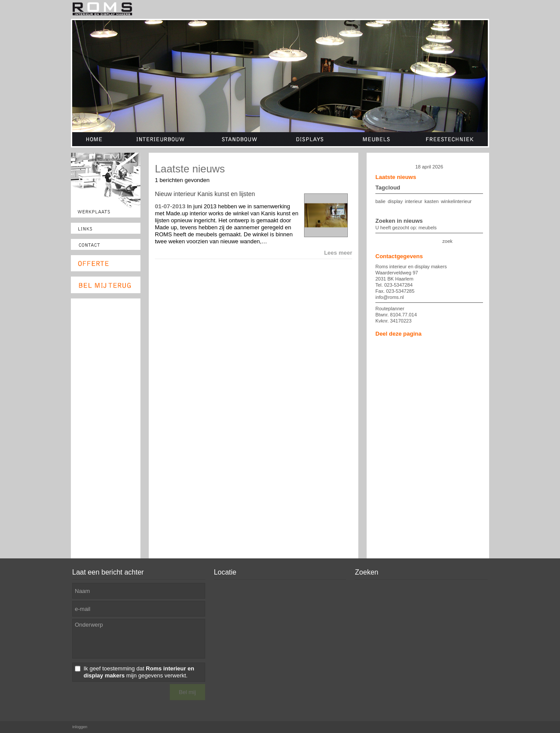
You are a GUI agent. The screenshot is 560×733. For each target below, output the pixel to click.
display (395, 201)
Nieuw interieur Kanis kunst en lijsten (205, 194)
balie (380, 201)
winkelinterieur (456, 201)
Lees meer (338, 253)
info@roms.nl (390, 297)
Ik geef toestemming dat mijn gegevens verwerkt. (139, 672)
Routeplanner (390, 309)
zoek (447, 241)
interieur (414, 201)
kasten (431, 201)
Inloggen (80, 727)
